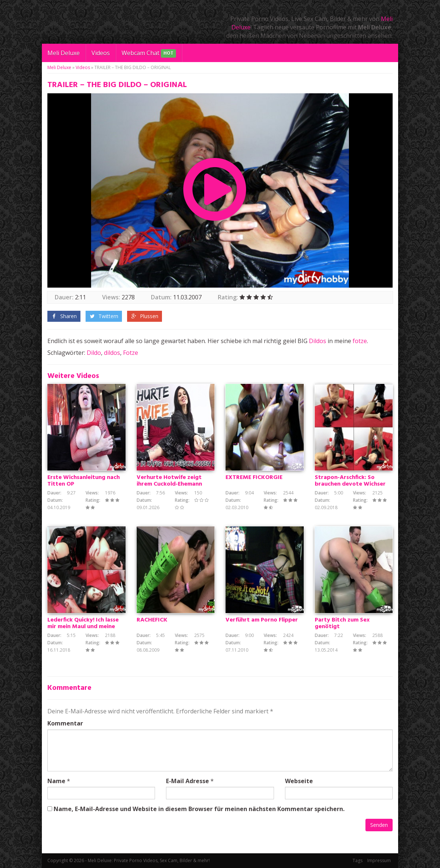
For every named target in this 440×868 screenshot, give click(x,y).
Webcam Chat (149, 53)
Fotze (131, 353)
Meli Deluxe (64, 53)
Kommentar (65, 723)
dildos (112, 353)
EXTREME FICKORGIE (254, 478)
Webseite (299, 781)
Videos (101, 53)
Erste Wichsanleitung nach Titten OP (84, 481)
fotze (360, 341)
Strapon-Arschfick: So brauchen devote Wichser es (350, 484)
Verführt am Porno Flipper (262, 620)
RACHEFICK (152, 620)
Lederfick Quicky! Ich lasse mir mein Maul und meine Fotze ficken (83, 627)
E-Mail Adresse (187, 781)
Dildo (94, 353)
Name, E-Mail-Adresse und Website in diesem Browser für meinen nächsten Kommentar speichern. (199, 809)
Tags (358, 860)
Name (56, 781)
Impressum (379, 860)
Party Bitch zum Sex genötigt (342, 623)
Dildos (318, 341)
